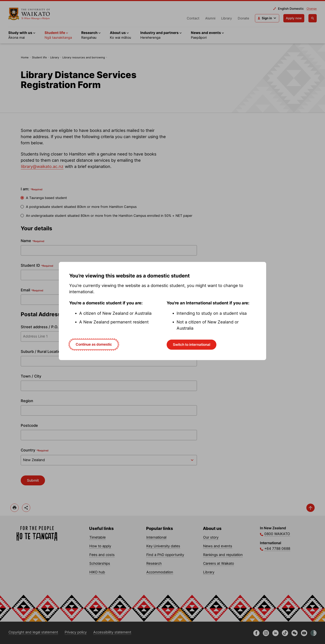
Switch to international (192, 345)
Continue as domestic (94, 344)
